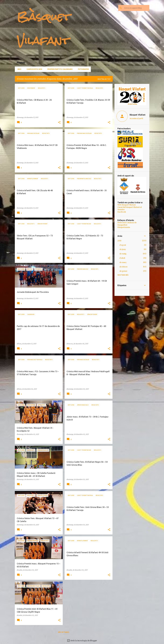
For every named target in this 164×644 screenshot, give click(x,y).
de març (123, 262)
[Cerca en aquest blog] (136, 8)
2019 (119, 241)
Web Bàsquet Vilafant (127, 205)
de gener (123, 271)
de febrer (123, 267)
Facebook (122, 212)
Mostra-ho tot (104, 79)
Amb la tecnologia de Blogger (82, 641)
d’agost (123, 245)
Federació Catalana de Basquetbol (127, 224)
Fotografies (83, 69)
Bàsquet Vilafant (138, 115)
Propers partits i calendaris (59, 69)
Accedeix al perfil (136, 118)
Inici (19, 69)
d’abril (122, 258)
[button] (59, 123)
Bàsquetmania (124, 227)
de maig (123, 254)
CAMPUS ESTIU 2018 (34, 69)
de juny (123, 249)
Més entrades (64, 632)
